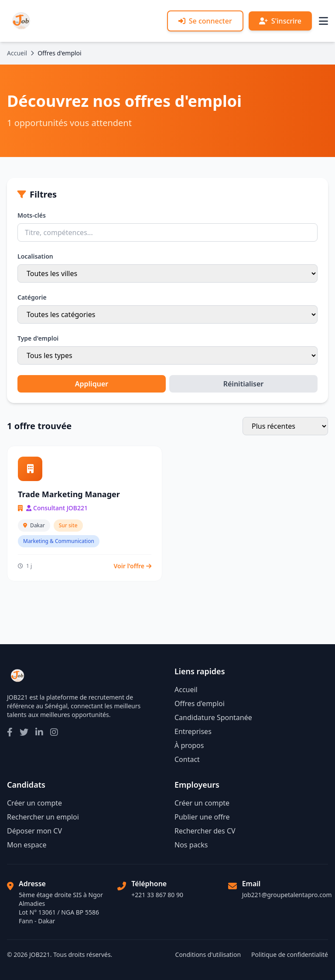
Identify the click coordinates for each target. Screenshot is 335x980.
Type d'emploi (38, 338)
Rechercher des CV (205, 831)
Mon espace (27, 845)
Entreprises (193, 731)
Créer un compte (34, 803)
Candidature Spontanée (213, 717)
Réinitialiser (244, 384)
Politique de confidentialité (290, 954)
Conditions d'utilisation (208, 954)
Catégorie (32, 297)
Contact (187, 759)
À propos (189, 745)
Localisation (35, 256)
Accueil (17, 53)
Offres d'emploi (200, 703)
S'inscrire (280, 21)
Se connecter (205, 21)
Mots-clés (32, 215)
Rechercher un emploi (43, 817)
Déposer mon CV (34, 831)
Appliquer (92, 384)
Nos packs (191, 845)
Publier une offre (202, 817)
